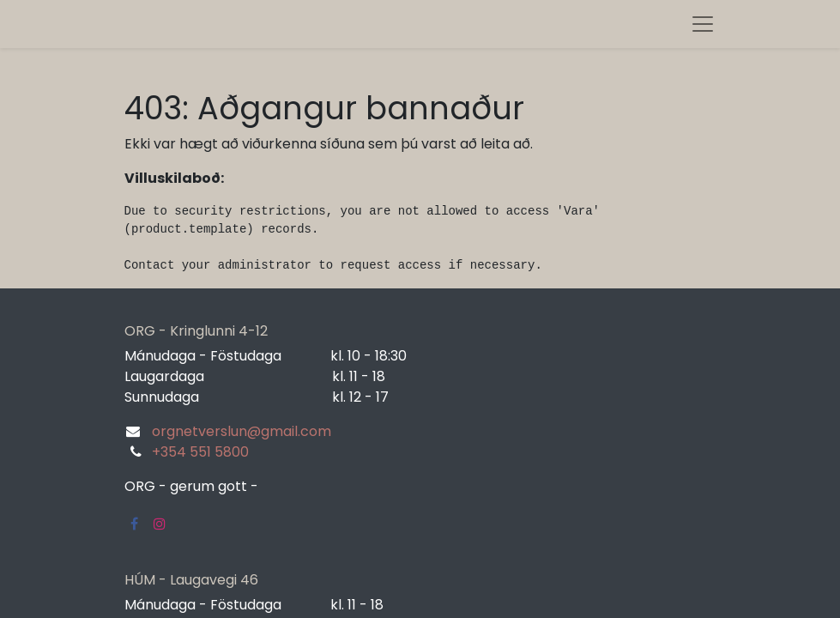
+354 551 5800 (200, 452)
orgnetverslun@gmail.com (242, 431)
